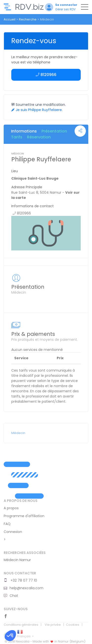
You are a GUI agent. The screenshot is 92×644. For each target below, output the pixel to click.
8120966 (46, 75)
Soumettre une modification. (39, 105)
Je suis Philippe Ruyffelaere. (37, 110)
